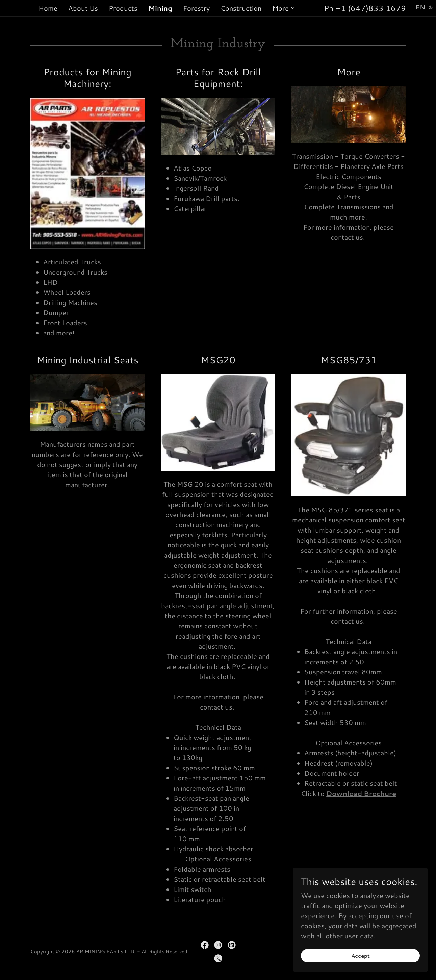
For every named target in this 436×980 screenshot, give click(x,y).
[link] (205, 945)
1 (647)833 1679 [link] (373, 8)
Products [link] (123, 8)
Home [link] (48, 8)
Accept (361, 956)
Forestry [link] (196, 8)
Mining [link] (160, 8)
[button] (284, 8)
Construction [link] (241, 8)
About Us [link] (83, 8)
